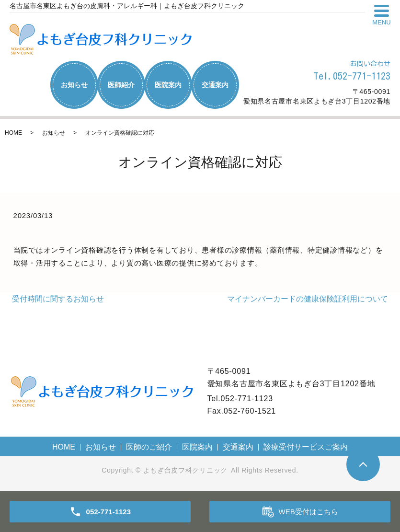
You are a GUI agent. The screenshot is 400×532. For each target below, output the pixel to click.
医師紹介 (121, 85)
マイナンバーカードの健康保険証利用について (308, 299)
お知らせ (74, 85)
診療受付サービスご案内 (306, 447)
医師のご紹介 (149, 447)
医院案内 (168, 85)
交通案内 (215, 85)
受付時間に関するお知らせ (58, 299)
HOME (13, 133)
